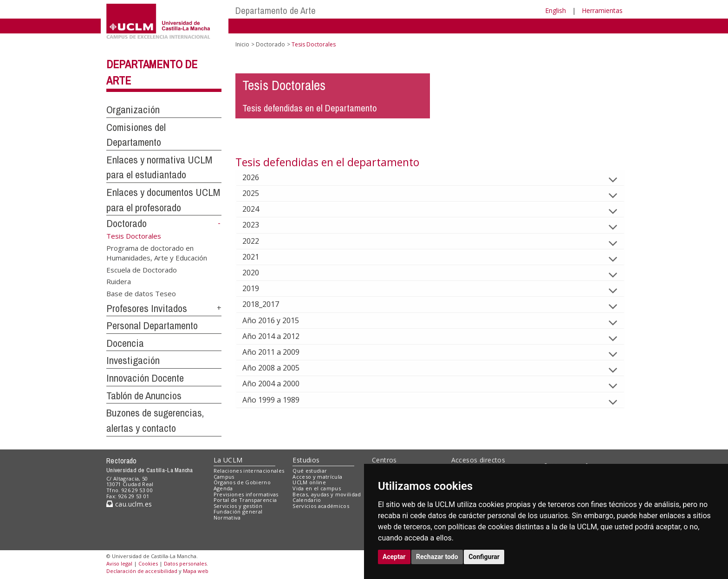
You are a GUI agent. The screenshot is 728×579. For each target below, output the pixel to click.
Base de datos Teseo (141, 293)
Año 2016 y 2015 (278, 320)
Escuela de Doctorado (142, 269)
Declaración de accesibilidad (142, 571)
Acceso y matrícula (317, 477)
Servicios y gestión (238, 506)
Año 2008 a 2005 (278, 368)
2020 (258, 273)
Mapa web (196, 571)
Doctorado (127, 223)
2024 (258, 209)
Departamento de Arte (276, 10)
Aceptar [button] (394, 557)
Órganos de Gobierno (242, 482)
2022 (258, 241)
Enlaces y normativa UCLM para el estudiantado (159, 167)
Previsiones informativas (246, 494)
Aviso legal (119, 563)
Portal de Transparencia (245, 500)
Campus (224, 477)
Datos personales (185, 563)
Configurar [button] (484, 557)
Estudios (306, 460)
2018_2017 (268, 304)
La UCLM (228, 460)
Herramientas (602, 10)
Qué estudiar (310, 471)
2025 (258, 193)
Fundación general (238, 511)
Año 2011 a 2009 (278, 352)
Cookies (148, 563)
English (556, 10)
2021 (258, 257)
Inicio (242, 44)
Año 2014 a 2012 (278, 336)
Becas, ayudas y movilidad (327, 494)
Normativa (227, 517)
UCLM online (309, 482)
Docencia (125, 343)
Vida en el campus (317, 488)
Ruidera (119, 281)
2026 (258, 177)
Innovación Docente (145, 378)
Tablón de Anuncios (144, 396)
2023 (258, 225)
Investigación (133, 360)
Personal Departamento (152, 325)
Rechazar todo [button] (437, 557)
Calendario (307, 500)
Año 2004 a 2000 (278, 384)
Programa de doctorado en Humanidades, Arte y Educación (157, 252)
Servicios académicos (321, 506)
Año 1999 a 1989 (278, 400)
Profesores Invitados (147, 308)
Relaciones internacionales (249, 471)
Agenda (223, 488)
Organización (133, 110)
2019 (258, 288)
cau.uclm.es (129, 504)
